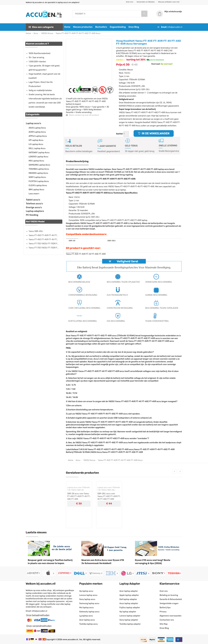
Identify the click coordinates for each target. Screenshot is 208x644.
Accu (36, 33)
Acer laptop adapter (129, 591)
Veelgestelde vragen (169, 603)
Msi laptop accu (87, 608)
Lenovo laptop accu (88, 595)
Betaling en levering (169, 595)
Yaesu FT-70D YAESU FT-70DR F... (44, 244)
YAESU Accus (47, 33)
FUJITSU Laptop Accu (39, 181)
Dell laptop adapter (128, 599)
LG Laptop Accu (36, 144)
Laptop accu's (34, 123)
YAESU (127, 73)
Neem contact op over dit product (82, 115)
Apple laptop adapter (129, 595)
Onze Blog (134, 27)
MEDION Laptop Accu (38, 173)
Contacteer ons (167, 620)
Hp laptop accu (86, 591)
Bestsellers (101, 27)
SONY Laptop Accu (37, 177)
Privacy (163, 612)
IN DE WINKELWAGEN (154, 133)
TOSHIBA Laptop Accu (39, 169)
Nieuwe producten (83, 27)
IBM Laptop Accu (36, 190)
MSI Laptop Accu (36, 161)
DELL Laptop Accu (37, 148)
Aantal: (120, 134)
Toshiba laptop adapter (130, 624)
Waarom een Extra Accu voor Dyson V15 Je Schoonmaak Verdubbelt (103, 562)
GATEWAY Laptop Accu (39, 153)
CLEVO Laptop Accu (38, 185)
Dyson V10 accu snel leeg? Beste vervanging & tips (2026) (153, 562)
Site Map (164, 624)
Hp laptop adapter (128, 612)
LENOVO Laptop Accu (39, 157)
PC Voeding (32, 215)
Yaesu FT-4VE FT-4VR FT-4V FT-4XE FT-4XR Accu (78, 33)
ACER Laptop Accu (37, 132)
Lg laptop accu (86, 616)
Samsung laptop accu (89, 603)
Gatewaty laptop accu (89, 612)
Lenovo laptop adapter (130, 616)
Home (67, 27)
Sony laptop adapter (129, 620)
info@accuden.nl (175, 27)
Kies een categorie (41, 27)
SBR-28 (72, 241)
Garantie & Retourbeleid (171, 599)
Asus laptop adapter (129, 603)
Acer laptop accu (87, 620)
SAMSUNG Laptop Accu (39, 165)
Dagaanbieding (118, 27)
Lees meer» (34, 194)
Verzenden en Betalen (146, 2)
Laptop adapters (35, 211)
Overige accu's (34, 207)
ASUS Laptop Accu (37, 128)
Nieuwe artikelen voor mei (169, 2)
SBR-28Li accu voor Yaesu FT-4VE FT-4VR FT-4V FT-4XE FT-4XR (109, 496)
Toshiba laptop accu (89, 624)
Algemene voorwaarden (171, 616)
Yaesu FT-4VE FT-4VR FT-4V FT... (43, 235)
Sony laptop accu (87, 599)
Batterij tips (165, 608)
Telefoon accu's (34, 204)
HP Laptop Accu (36, 140)
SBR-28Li (146, 89)
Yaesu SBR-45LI (36, 231)
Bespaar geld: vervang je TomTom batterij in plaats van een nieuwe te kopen (50, 562)
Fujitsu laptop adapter (130, 608)
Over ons (130, 2)
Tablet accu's (33, 200)
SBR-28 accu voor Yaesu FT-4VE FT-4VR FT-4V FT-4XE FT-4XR (79, 496)
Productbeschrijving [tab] (77, 161)
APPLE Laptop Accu (38, 136)
